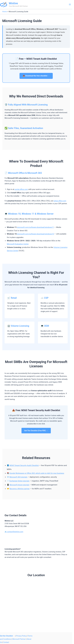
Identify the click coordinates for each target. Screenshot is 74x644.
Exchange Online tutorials (19, 481)
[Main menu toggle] (70, 4)
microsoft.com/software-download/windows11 (35, 227)
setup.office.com (60, 201)
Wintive (13, 3)
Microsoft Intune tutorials (19, 485)
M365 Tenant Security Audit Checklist (24, 465)
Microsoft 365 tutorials (18, 477)
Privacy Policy (21, 636)
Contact (6, 642)
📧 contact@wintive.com (14, 532)
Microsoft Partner (19, 639)
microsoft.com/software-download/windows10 (35, 234)
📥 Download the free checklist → (36, 76)
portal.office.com (21, 189)
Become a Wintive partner (20, 489)
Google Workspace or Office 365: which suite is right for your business (37, 473)
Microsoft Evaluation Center (18, 244)
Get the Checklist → (7, 636)
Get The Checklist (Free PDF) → (36, 431)
